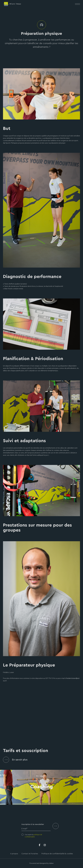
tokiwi (51, 863)
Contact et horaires (30, 854)
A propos (14, 854)
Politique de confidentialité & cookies (57, 854)
